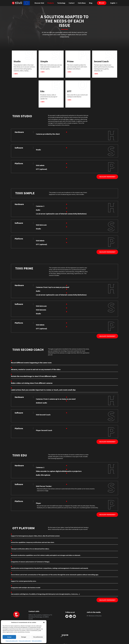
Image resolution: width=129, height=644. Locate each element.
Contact (72, 3)
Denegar (24, 637)
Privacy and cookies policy (12, 641)
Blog (91, 3)
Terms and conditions (37, 641)
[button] (44, 622)
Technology (61, 3)
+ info (16, 74)
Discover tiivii (39, 3)
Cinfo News (82, 3)
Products (51, 3)
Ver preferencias (38, 637)
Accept (9, 637)
